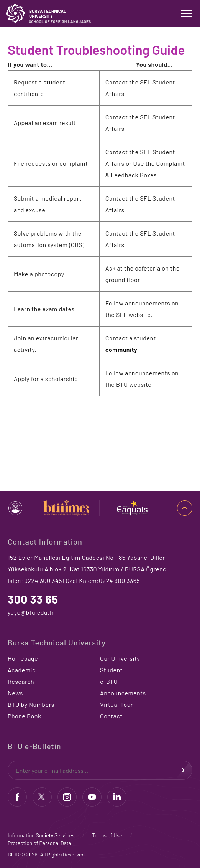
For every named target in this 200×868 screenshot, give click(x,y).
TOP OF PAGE (185, 508)
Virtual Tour (116, 704)
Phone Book (24, 716)
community (121, 349)
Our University (120, 658)
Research (21, 681)
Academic (22, 670)
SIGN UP (183, 770)
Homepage (23, 658)
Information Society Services (41, 835)
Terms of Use (107, 835)
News (15, 693)
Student (111, 670)
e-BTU (109, 681)
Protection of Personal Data (39, 843)
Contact (111, 716)
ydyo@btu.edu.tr (31, 612)
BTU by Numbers (31, 704)
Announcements (123, 693)
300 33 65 (33, 599)
